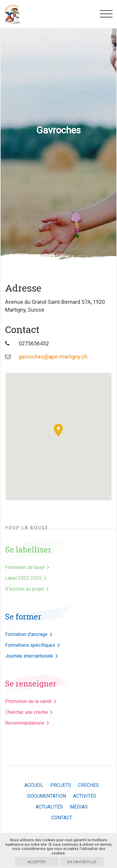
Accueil (34, 785)
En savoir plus (82, 862)
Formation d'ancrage (26, 634)
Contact (62, 818)
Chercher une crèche (27, 712)
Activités (85, 796)
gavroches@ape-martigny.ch (53, 357)
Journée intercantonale (29, 656)
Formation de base (25, 567)
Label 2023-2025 (23, 578)
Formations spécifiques (30, 645)
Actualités (49, 807)
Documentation (47, 796)
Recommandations (25, 723)
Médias (79, 807)
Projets (61, 785)
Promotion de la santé (28, 701)
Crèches (89, 785)
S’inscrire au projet (25, 589)
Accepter (37, 862)
